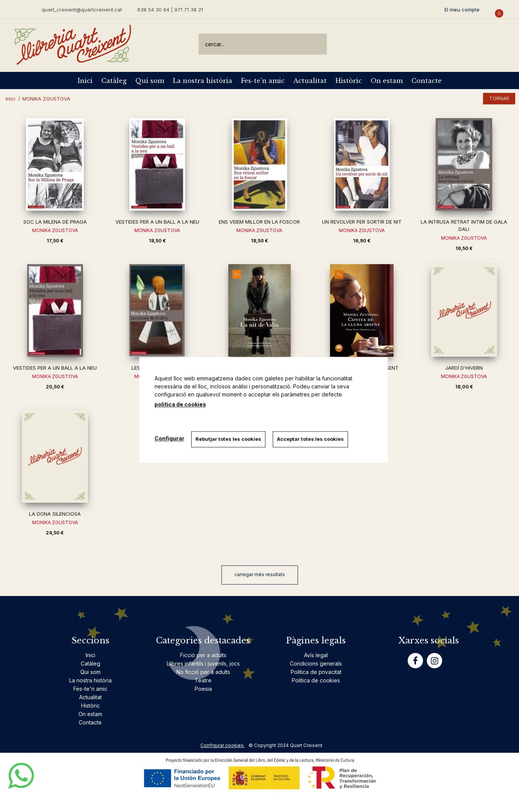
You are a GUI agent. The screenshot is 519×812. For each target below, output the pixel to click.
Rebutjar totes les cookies (229, 439)
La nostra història (203, 81)
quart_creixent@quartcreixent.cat (82, 9)
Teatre (203, 680)
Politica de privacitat (316, 672)
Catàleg (114, 81)
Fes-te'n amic (263, 81)
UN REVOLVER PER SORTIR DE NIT (362, 222)
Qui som (150, 81)
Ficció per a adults (203, 655)
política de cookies (180, 404)
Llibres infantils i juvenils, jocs (203, 663)
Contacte (427, 81)
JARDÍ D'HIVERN (464, 368)
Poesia (203, 689)
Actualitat (310, 81)
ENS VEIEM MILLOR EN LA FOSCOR (259, 222)
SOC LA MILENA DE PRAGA (55, 222)
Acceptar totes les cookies (312, 439)
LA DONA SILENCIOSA (55, 514)
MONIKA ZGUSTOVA (55, 230)
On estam (387, 81)
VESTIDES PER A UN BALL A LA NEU (157, 222)
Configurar (169, 438)
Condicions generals (316, 663)
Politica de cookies (316, 680)
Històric (349, 81)
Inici (85, 81)
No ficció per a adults (203, 672)
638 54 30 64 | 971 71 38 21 (170, 10)
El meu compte (462, 10)
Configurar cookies (223, 745)
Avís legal (316, 655)
